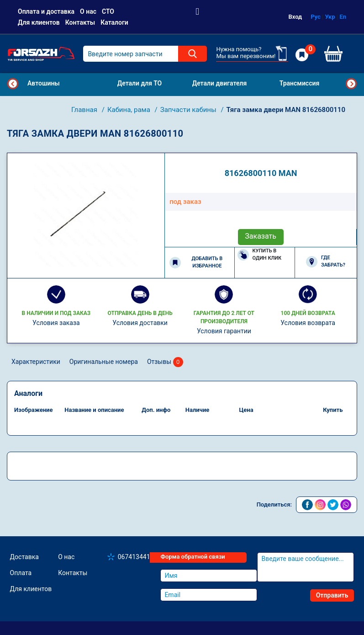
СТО (108, 11)
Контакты (80, 22)
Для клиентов (39, 22)
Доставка (24, 557)
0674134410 (136, 557)
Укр (330, 17)
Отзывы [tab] (165, 362)
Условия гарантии (224, 331)
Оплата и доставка (46, 11)
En (343, 17)
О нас (88, 11)
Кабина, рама (130, 110)
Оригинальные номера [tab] (104, 362)
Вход (295, 17)
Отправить (332, 595)
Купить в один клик (260, 255)
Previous (13, 84)
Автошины (44, 83)
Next (351, 84)
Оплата (21, 573)
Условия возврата (308, 323)
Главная (85, 110)
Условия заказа (56, 323)
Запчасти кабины (189, 110)
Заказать (261, 236)
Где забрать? (326, 261)
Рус (316, 17)
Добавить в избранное (196, 262)
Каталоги (114, 22)
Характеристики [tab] (36, 362)
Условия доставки (140, 323)
